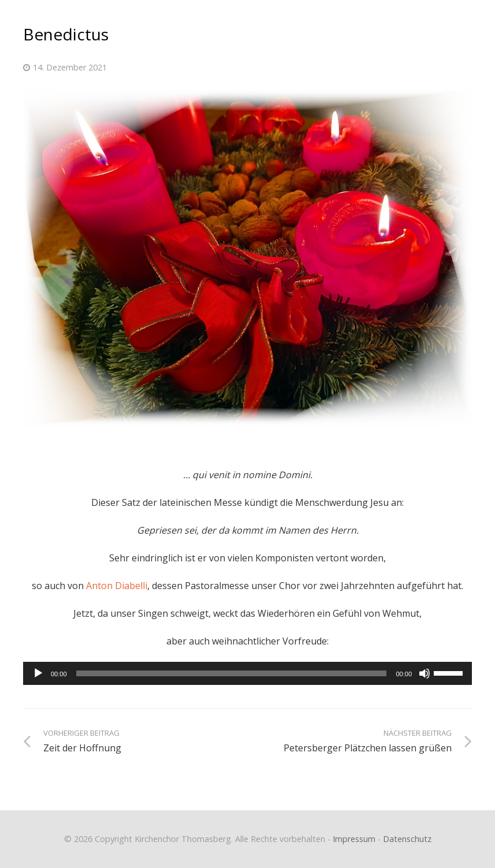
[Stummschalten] (425, 673)
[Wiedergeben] (38, 673)
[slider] (232, 673)
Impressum (354, 839)
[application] (248, 673)
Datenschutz (407, 839)
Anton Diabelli (117, 586)
